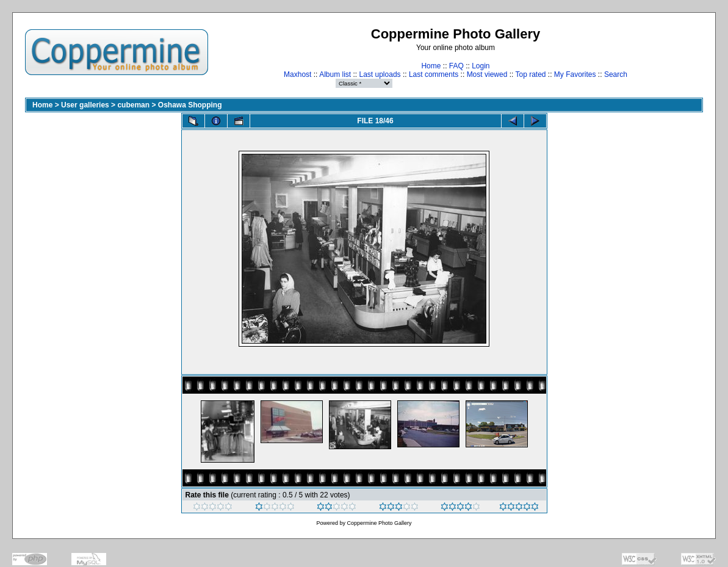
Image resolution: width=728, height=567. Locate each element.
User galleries (85, 105)
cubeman (133, 105)
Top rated (530, 74)
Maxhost (297, 74)
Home (431, 66)
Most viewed (487, 74)
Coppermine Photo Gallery (379, 523)
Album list (335, 74)
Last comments (434, 74)
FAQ (456, 66)
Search (616, 74)
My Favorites (575, 74)
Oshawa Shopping (190, 105)
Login (481, 66)
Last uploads (380, 74)
